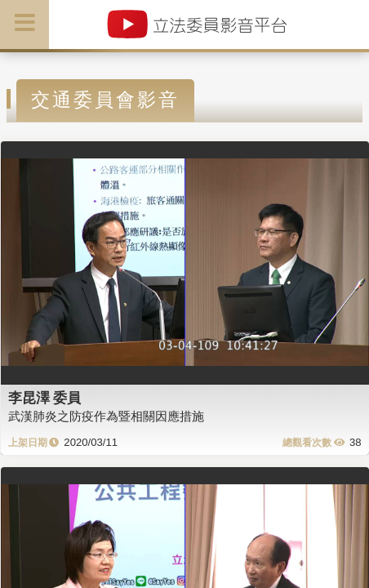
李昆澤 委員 (45, 398)
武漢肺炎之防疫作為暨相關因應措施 (106, 416)
